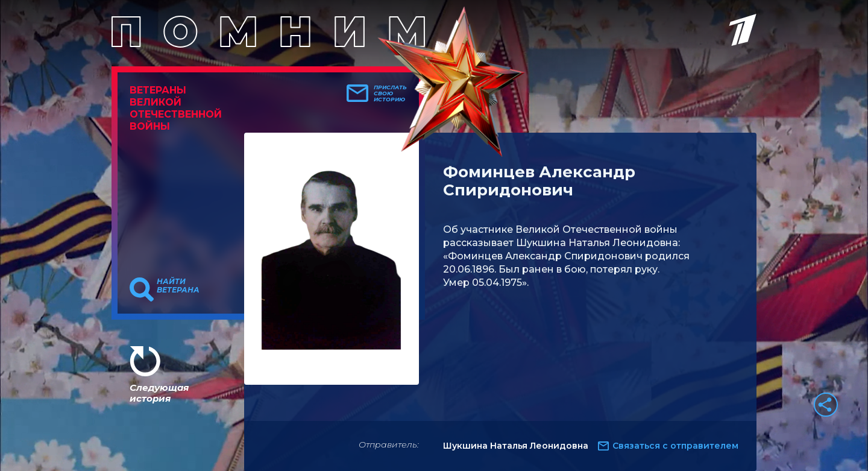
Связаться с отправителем (675, 446)
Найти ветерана (178, 286)
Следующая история (159, 393)
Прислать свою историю (390, 93)
